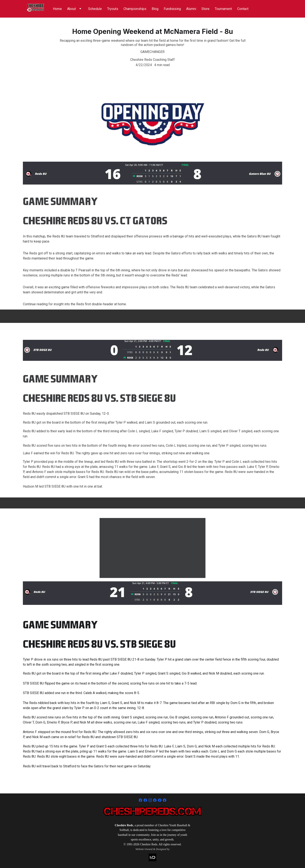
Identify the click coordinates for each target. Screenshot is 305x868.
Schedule (95, 9)
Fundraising (172, 9)
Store (205, 9)
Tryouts (113, 9)
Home (57, 9)
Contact (243, 9)
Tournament (223, 9)
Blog (155, 9)
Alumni (191, 9)
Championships (135, 9)
